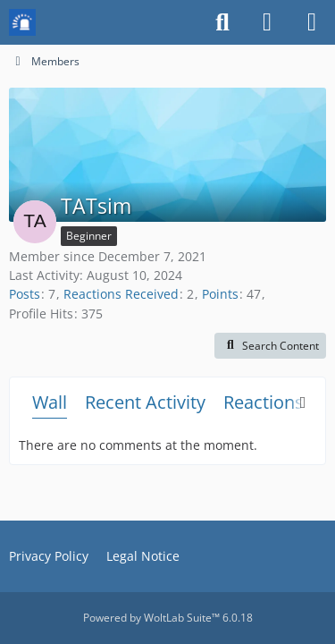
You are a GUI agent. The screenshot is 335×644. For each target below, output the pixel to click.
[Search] (222, 22)
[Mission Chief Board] (22, 22)
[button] (270, 346)
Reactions (264, 402)
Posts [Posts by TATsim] (25, 294)
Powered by (168, 618)
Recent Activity (145, 402)
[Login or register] (267, 22)
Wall (50, 402)
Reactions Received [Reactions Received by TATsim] (121, 294)
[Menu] (312, 22)
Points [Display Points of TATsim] (220, 294)
